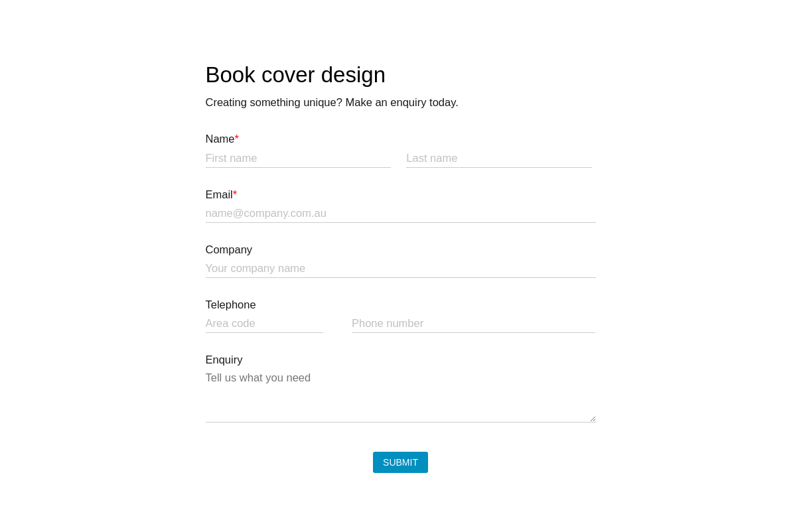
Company (229, 249)
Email (222, 194)
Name (222, 139)
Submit (400, 462)
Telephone (231, 304)
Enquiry (224, 360)
